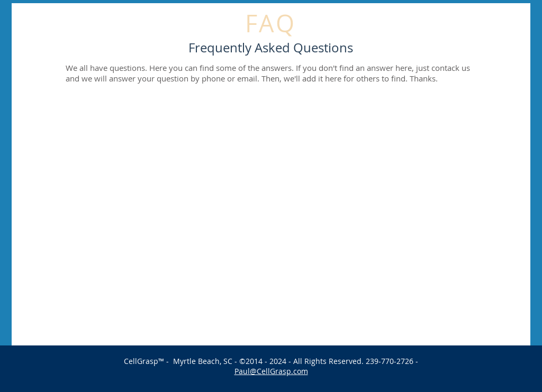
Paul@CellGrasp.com (271, 371)
